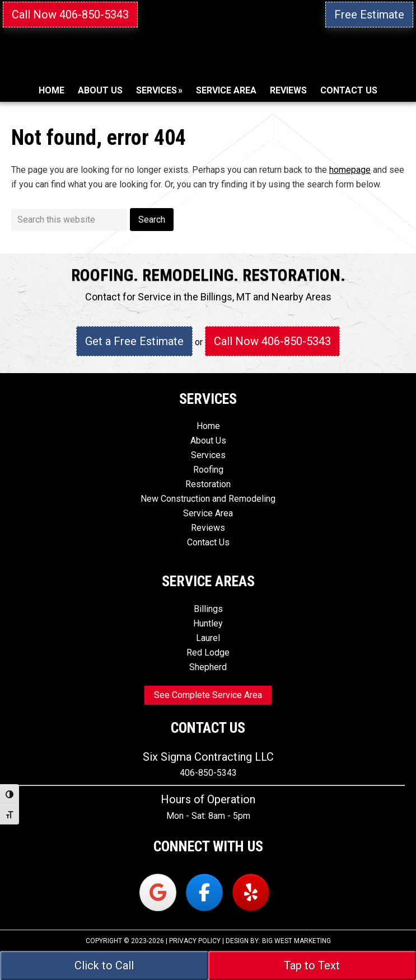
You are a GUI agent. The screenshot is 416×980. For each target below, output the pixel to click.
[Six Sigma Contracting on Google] (158, 892)
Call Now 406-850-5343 (70, 15)
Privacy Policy (195, 941)
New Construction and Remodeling (208, 499)
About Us (208, 440)
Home (208, 426)
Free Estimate (369, 15)
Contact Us (208, 542)
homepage (350, 170)
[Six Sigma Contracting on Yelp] (251, 892)
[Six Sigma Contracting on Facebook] (204, 892)
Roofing (208, 470)
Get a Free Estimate (134, 341)
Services (208, 455)
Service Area (208, 513)
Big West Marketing (296, 941)
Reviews (208, 528)
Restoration (208, 484)
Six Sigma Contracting (208, 68)
